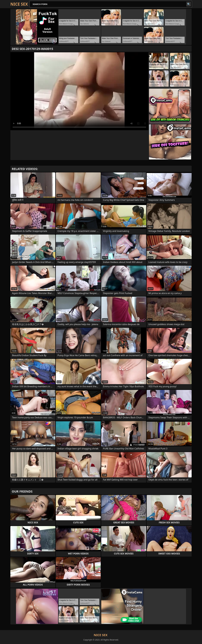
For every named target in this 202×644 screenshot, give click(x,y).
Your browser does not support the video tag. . (79, 91)
